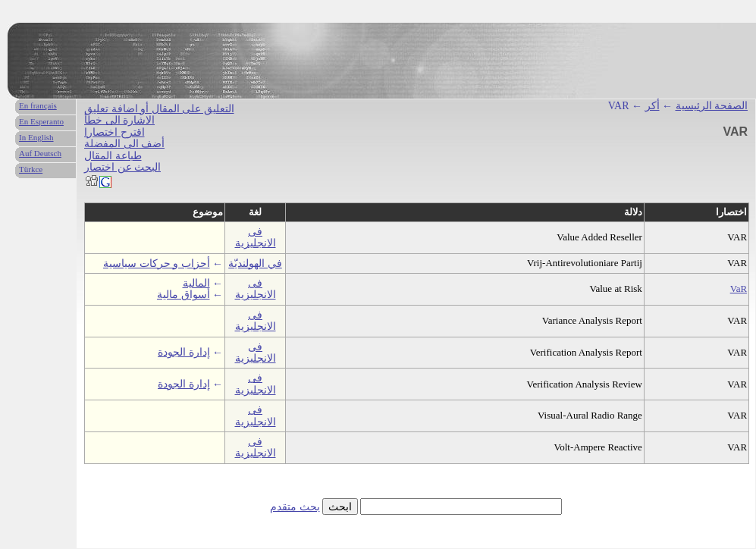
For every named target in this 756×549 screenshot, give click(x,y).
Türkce (31, 169)
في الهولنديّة (255, 264)
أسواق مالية (184, 295)
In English (36, 137)
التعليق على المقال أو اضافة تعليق (159, 109)
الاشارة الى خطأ (119, 120)
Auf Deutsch (40, 153)
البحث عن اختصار (122, 167)
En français (38, 105)
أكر (652, 106)
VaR (739, 289)
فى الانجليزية (256, 237)
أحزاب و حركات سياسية (157, 264)
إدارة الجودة (184, 352)
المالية (196, 283)
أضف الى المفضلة (124, 144)
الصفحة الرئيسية (712, 106)
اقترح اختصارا (114, 132)
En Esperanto (41, 121)
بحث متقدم (295, 507)
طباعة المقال (113, 156)
